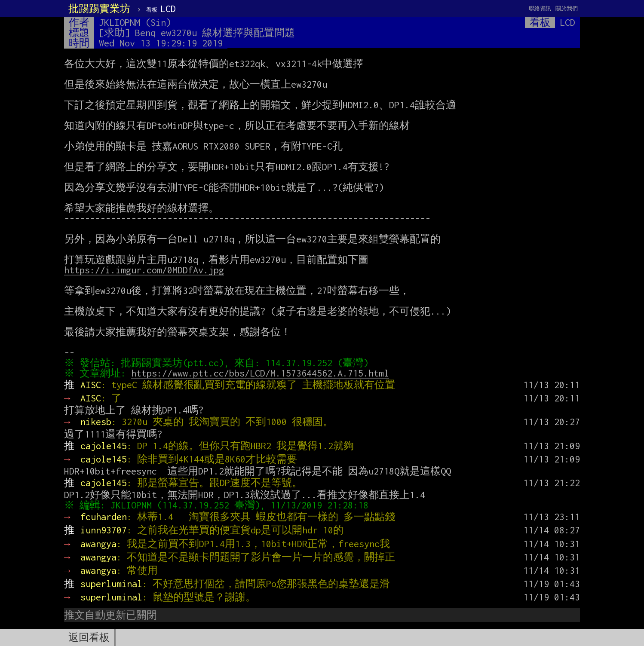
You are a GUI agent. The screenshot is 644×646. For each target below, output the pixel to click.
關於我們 (567, 8)
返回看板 (89, 637)
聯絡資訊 (540, 8)
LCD (161, 9)
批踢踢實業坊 (99, 9)
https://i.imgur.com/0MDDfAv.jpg (144, 270)
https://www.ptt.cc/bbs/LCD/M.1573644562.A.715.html (262, 373)
